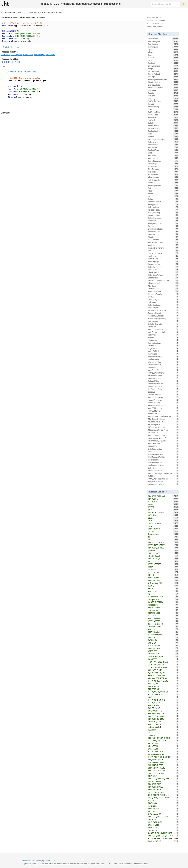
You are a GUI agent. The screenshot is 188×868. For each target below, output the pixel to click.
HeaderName (163, 240)
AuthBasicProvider (163, 242)
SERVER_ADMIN (163, 632)
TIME (163, 521)
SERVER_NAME (163, 578)
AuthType (163, 155)
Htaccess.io (26, 861)
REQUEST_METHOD (163, 548)
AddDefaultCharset (163, 88)
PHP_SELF (163, 776)
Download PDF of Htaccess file (21, 72)
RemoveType (163, 234)
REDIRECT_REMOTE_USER (163, 779)
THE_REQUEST (163, 556)
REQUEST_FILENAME (11, 62)
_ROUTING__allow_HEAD (163, 662)
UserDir (163, 297)
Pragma (163, 567)
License (16, 47)
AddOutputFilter (163, 185)
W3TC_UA (163, 643)
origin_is (163, 735)
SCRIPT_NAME (163, 708)
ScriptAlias (163, 340)
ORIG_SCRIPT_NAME (163, 792)
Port (163, 134)
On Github (8, 47)
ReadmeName (163, 232)
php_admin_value (163, 253)
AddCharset (163, 115)
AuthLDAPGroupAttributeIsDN (163, 473)
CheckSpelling (163, 272)
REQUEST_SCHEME (163, 719)
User (163, 109)
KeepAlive (163, 221)
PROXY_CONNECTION (163, 675)
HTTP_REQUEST (163, 703)
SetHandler (163, 188)
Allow (163, 52)
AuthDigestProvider (163, 329)
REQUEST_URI (163, 499)
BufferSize (163, 468)
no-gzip (163, 526)
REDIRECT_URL (163, 689)
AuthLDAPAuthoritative (163, 435)
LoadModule (163, 278)
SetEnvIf (163, 120)
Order (163, 60)
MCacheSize (163, 433)
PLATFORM (163, 803)
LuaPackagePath (163, 389)
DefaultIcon (163, 270)
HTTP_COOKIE (163, 572)
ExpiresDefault (163, 74)
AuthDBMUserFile (163, 408)
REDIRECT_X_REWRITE (163, 716)
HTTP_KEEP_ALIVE (163, 694)
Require (163, 93)
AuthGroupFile (163, 180)
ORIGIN (163, 531)
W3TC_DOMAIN (163, 724)
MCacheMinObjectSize (163, 422)
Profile (163, 588)
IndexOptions (163, 207)
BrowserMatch (163, 128)
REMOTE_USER (163, 613)
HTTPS (163, 507)
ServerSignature (163, 161)
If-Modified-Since (163, 635)
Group (163, 196)
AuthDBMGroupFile (163, 411)
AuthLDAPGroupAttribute (163, 479)
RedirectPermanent (163, 248)
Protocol (163, 226)
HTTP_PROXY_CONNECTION (163, 757)
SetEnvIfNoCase (163, 101)
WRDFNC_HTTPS (163, 711)
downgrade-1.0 (163, 610)
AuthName (163, 147)
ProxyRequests (163, 424)
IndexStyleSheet (163, 267)
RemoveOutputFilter (163, 378)
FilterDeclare (163, 174)
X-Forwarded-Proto (163, 597)
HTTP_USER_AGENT (163, 545)
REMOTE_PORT (163, 809)
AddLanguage (163, 261)
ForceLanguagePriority (163, 318)
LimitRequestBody (163, 229)
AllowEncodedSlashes (163, 405)
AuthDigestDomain (163, 397)
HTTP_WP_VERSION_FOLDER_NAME (163, 839)
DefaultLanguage (163, 218)
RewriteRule (50, 55)
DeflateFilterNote (163, 324)
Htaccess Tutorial (154, 18)
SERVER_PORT (163, 529)
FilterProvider (163, 169)
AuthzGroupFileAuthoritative (163, 416)
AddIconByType (163, 291)
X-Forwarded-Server (163, 754)
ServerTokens (163, 126)
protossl (163, 550)
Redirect (163, 63)
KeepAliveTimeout (163, 481)
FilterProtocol (163, 172)
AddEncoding (163, 107)
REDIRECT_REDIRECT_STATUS (163, 836)
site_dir (163, 800)
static (163, 518)
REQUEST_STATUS (163, 787)
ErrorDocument (163, 66)
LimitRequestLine (163, 462)
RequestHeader (163, 117)
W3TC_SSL (163, 629)
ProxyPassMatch (163, 376)
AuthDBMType (163, 443)
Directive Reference (155, 24)
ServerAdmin (163, 367)
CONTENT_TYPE (163, 627)
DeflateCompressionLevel (163, 280)
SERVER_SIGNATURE (163, 770)
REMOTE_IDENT (163, 790)
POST (163, 540)
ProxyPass (163, 335)
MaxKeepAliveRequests (163, 419)
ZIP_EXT (163, 811)
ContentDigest (163, 299)
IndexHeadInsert (163, 305)
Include (163, 104)
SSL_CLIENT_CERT (163, 765)
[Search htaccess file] (166, 4)
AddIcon (163, 245)
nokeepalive (163, 605)
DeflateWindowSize (163, 484)
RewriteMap (163, 321)
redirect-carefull (163, 727)
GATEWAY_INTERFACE (163, 741)
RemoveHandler (163, 202)
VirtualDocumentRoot (163, 139)
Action (163, 193)
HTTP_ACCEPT (163, 621)
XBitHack (163, 286)
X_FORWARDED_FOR (163, 673)
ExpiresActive (163, 71)
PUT (163, 561)
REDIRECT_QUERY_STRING (163, 738)
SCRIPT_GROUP (163, 781)
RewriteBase (163, 47)
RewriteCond (28, 55)
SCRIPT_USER (163, 825)
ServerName (163, 259)
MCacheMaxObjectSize (163, 427)
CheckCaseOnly (163, 365)
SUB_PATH (163, 830)
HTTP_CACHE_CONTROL (163, 692)
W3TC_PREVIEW (163, 618)
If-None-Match (163, 646)
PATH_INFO (163, 640)
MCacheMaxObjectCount (163, 430)
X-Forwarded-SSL (163, 814)
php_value (163, 90)
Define (163, 199)
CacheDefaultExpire (163, 465)
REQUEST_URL (163, 686)
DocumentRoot (163, 264)
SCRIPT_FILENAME (163, 512)
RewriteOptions (163, 164)
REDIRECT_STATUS (163, 542)
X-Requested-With (163, 583)
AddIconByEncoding (163, 316)
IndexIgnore (163, 142)
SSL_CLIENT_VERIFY (163, 762)
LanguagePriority (163, 294)
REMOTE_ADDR (163, 580)
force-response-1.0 (163, 624)
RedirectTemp (163, 150)
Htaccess (37, 861)
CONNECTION (163, 654)
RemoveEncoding (163, 356)
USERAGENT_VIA (163, 670)
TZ (163, 594)
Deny (163, 55)
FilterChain (163, 166)
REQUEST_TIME (163, 784)
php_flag (163, 98)
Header (163, 58)
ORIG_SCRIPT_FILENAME (163, 795)
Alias (163, 191)
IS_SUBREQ (163, 659)
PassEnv (163, 337)
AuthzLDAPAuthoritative (163, 373)
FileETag (163, 96)
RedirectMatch (163, 131)
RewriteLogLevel (163, 343)
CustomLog (163, 346)
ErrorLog (163, 452)
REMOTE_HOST (163, 648)
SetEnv (163, 136)
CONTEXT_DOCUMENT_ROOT (163, 833)
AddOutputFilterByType (163, 79)
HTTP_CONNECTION (163, 700)
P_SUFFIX (163, 730)
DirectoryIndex (17, 55)
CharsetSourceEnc (163, 289)
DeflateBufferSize (163, 449)
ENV (163, 510)
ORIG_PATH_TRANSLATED (163, 798)
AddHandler (9, 13)
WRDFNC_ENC (163, 705)
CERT (163, 697)
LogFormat (163, 348)
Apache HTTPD (49, 861)
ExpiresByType (163, 85)
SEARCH (163, 637)
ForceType (163, 183)
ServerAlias (163, 414)
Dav (163, 251)
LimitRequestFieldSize (163, 457)
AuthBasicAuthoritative (163, 332)
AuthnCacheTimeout (163, 471)
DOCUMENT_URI (162, 841)
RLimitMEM (163, 446)
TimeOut (163, 237)
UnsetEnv (163, 327)
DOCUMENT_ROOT (163, 559)
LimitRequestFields (163, 454)
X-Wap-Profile (163, 599)
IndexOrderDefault (163, 275)
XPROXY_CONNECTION (163, 678)
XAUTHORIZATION (163, 656)
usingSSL (163, 732)
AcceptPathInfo (163, 223)
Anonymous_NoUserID (163, 438)
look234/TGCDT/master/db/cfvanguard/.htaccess (41, 13)
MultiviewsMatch (163, 386)
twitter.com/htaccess (156, 27)
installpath (163, 806)
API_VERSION (163, 746)
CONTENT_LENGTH (163, 722)
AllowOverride (163, 177)
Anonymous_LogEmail (163, 441)
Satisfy (163, 123)
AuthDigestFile (163, 370)
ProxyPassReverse (163, 384)
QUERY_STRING (163, 523)
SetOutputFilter (163, 112)
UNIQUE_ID (163, 819)
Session (163, 153)
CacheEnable (163, 460)
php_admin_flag (163, 362)
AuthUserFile (163, 158)
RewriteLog (163, 354)
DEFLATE (163, 504)
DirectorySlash (163, 215)
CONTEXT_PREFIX (163, 602)
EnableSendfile (163, 403)
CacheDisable (163, 359)
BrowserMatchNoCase (163, 310)
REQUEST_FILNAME (163, 713)
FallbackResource (163, 210)
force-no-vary (163, 534)
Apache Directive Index (157, 21)
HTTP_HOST (163, 502)
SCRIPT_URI (163, 749)
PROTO (163, 575)
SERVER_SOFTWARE (163, 768)
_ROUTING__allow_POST (163, 667)
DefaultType (163, 308)
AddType (163, 77)
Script (163, 69)
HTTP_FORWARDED (163, 751)
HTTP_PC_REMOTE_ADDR (163, 681)
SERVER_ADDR (163, 553)
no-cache (163, 569)
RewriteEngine (39, 55)
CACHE (163, 586)
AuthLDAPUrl (163, 351)
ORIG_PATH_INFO (163, 822)
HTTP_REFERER (163, 564)
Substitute (163, 302)
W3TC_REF (163, 651)
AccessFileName (163, 400)
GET (163, 537)
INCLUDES (163, 515)
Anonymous (163, 204)
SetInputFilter (163, 381)
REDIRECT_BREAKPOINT (163, 817)
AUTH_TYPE (163, 743)
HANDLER (163, 616)
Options (163, 50)
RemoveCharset (163, 313)
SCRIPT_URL (163, 684)
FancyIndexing (163, 213)
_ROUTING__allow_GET (163, 665)
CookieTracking (163, 395)
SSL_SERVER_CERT (163, 760)
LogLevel (163, 392)
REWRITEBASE (163, 607)
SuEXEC (163, 476)
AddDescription (163, 256)
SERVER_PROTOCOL (163, 773)
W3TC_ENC (163, 591)
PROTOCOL (163, 828)
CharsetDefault (163, 283)
